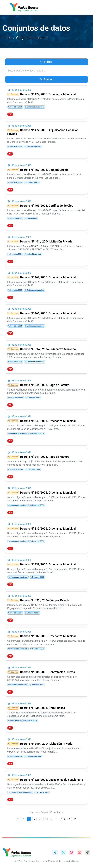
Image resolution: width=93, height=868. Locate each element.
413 (63, 819)
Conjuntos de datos (32, 38)
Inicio (7, 38)
